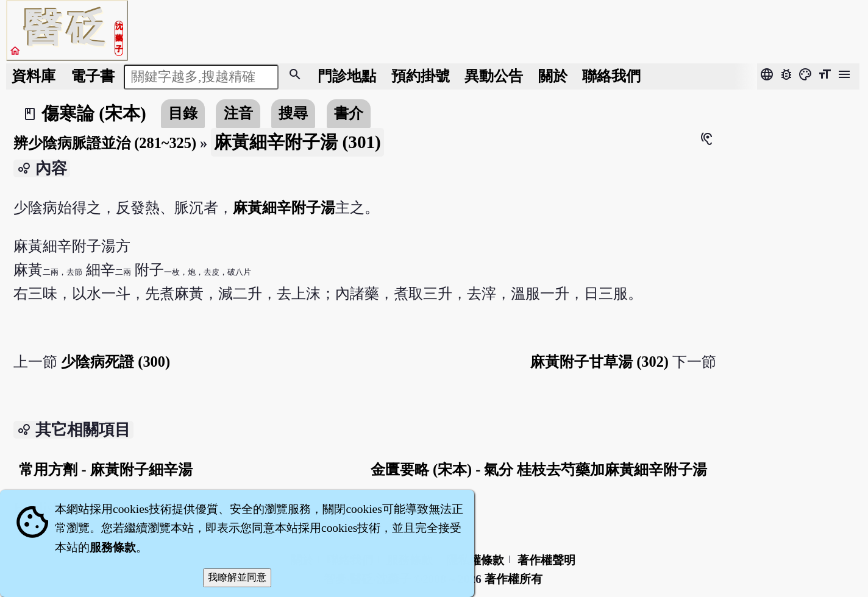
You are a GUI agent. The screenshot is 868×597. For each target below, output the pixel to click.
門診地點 (347, 76)
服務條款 (113, 547)
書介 (349, 113)
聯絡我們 (611, 76)
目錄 (183, 113)
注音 (238, 113)
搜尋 (293, 113)
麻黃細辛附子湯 (284, 207)
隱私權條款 (475, 560)
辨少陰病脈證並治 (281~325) (105, 143)
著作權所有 (514, 579)
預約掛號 (421, 76)
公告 (494, 76)
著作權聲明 (546, 560)
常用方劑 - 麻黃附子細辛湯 (105, 469)
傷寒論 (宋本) (94, 113)
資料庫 (34, 76)
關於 (553, 76)
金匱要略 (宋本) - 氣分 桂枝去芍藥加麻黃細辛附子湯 (539, 469)
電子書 (93, 76)
